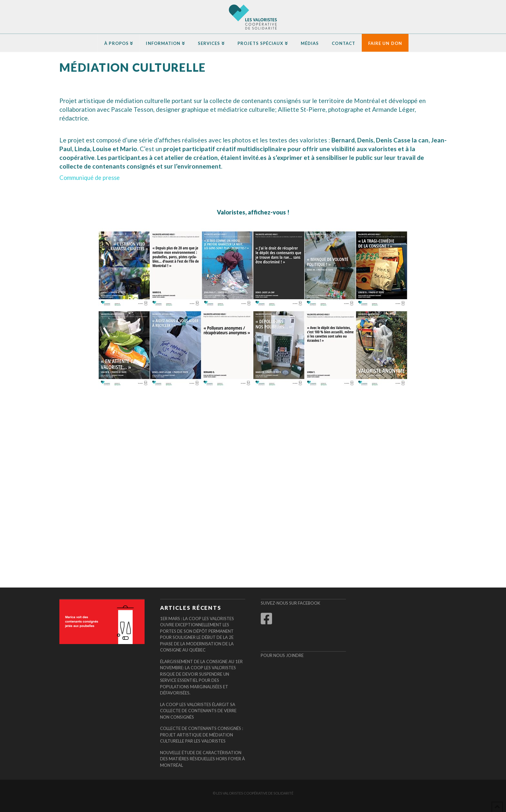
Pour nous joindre (282, 655)
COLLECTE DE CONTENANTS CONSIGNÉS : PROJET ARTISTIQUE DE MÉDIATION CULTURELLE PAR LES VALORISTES (202, 735)
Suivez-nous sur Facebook (290, 603)
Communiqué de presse (90, 178)
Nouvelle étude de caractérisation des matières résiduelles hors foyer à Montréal (202, 759)
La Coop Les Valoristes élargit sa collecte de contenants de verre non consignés (198, 711)
